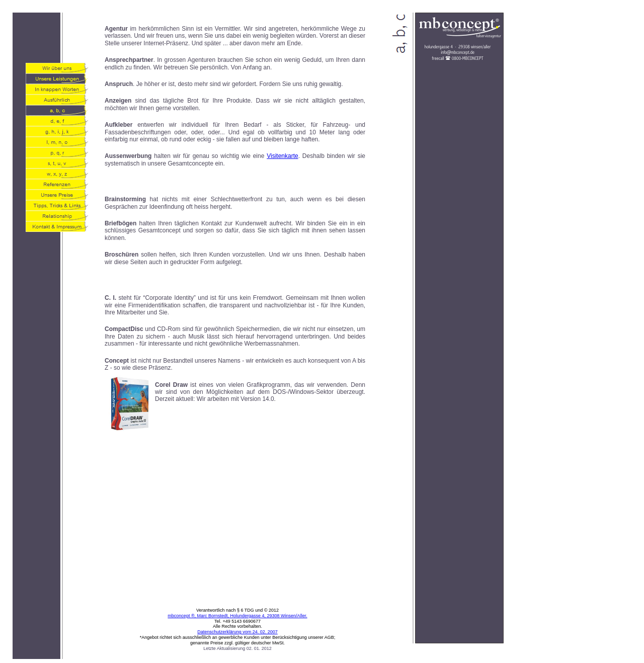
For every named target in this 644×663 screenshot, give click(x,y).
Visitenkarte (282, 156)
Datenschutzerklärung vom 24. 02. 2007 (237, 632)
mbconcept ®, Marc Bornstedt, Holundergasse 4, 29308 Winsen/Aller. (237, 616)
